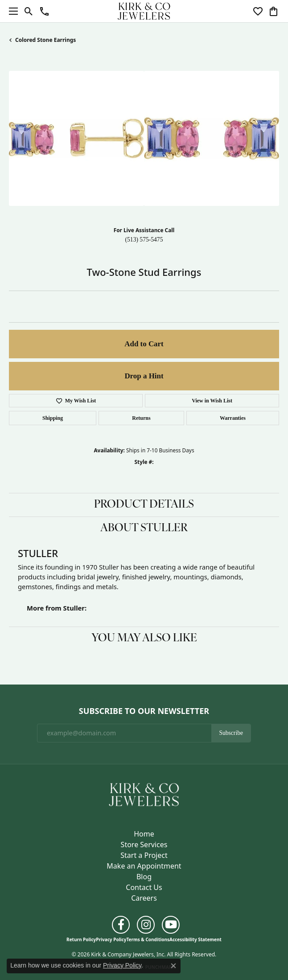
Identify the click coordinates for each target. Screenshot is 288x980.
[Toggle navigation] (11, 11)
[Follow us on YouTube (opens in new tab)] (171, 925)
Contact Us (144, 887)
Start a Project (144, 855)
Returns (141, 418)
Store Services (144, 845)
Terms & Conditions (148, 939)
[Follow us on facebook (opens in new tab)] (121, 925)
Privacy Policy (111, 939)
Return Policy (81, 939)
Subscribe (231, 733)
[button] (29, 11)
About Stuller (144, 529)
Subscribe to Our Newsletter (144, 711)
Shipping (53, 418)
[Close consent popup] (173, 966)
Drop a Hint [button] (144, 376)
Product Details (144, 505)
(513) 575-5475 (144, 240)
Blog (144, 877)
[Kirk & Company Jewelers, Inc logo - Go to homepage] (144, 11)
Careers (144, 898)
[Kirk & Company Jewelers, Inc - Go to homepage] (144, 794)
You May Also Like (144, 639)
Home (144, 834)
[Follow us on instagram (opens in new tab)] (146, 925)
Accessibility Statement (195, 939)
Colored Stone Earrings (45, 40)
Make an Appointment (144, 866)
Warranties (233, 418)
